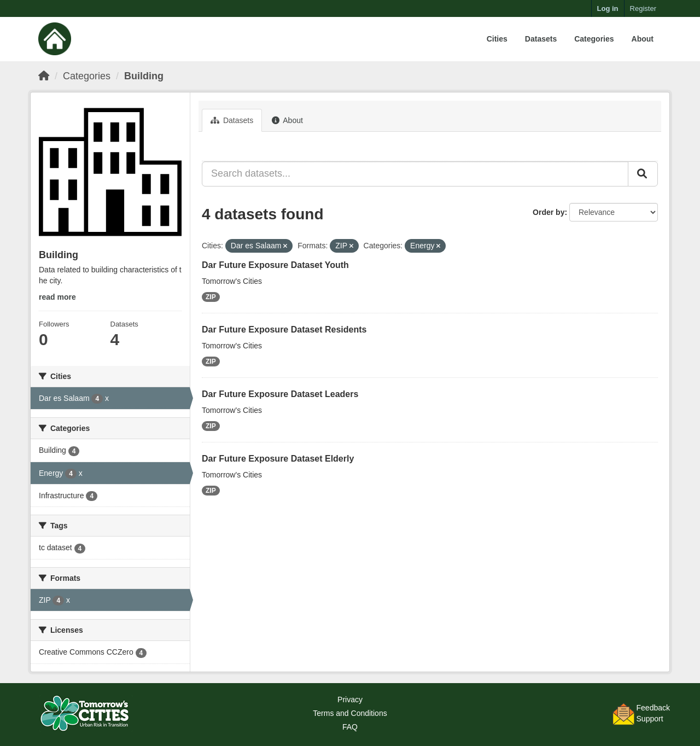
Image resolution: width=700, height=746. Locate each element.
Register (643, 8)
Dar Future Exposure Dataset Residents (284, 330)
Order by (549, 212)
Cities (497, 39)
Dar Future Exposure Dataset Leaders (280, 394)
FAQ (350, 727)
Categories (594, 39)
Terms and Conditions (350, 713)
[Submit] (643, 174)
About (643, 39)
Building (144, 76)
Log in (608, 8)
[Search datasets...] (415, 174)
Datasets (541, 39)
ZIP (211, 297)
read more (57, 297)
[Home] (44, 76)
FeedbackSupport (653, 713)
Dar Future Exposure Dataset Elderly (278, 459)
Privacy (350, 700)
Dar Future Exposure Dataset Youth (275, 265)
